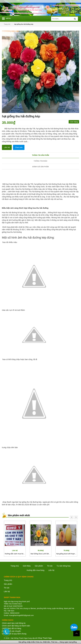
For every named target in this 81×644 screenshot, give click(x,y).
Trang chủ (8, 580)
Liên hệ (7, 147)
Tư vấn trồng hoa (64, 566)
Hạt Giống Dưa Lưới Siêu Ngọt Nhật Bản (46, 554)
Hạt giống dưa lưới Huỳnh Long (68, 554)
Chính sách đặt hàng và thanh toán (16, 626)
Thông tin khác (40, 161)
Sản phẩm (8, 584)
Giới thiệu (27, 566)
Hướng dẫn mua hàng (35, 570)
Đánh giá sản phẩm (40, 167)
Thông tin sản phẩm (41, 155)
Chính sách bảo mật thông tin (14, 623)
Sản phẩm (39, 566)
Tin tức (7, 588)
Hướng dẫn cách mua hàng (15, 554)
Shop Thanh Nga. (45, 638)
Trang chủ (7, 24)
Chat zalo (19, 147)
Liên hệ (7, 591)
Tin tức (50, 566)
